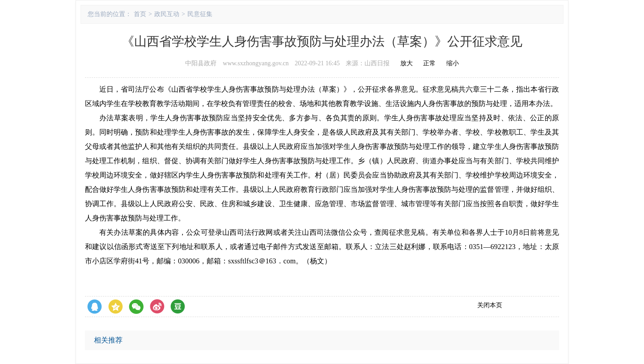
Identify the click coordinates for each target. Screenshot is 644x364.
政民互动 (167, 14)
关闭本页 (490, 305)
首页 (140, 14)
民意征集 (200, 14)
